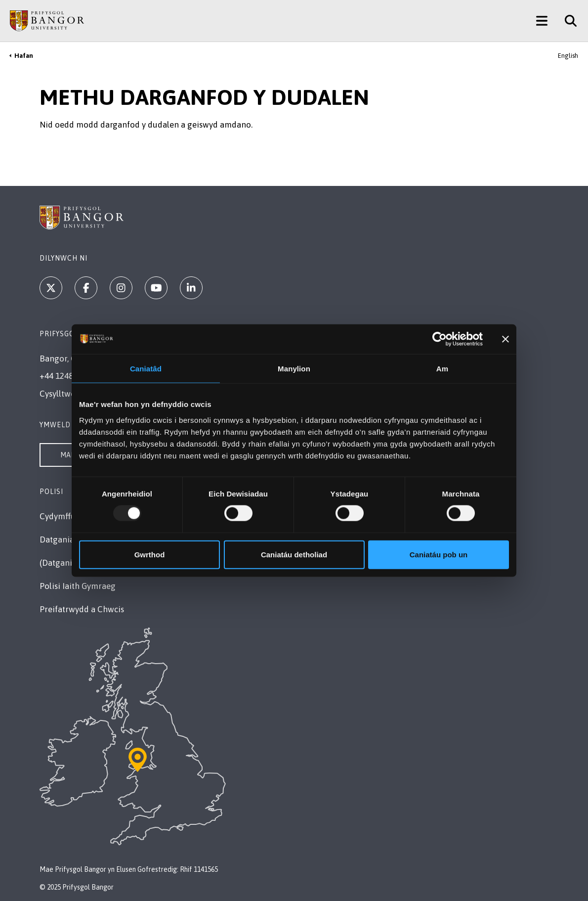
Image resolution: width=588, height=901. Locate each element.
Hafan (24, 56)
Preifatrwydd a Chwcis (82, 609)
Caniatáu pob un (439, 554)
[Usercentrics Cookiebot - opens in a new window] (440, 339)
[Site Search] (567, 21)
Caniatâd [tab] (146, 369)
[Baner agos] (505, 339)
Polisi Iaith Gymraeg (78, 586)
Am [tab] (442, 369)
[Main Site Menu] (542, 21)
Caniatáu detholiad (294, 554)
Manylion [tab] (294, 369)
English (568, 56)
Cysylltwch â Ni (68, 394)
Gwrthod (150, 554)
